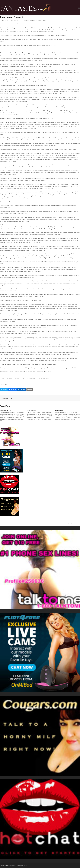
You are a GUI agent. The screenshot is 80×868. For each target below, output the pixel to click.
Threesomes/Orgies (44, 378)
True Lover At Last (6, 410)
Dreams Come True (6, 523)
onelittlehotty (16, 20)
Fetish (3, 378)
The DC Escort (59, 410)
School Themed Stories (40, 20)
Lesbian (32, 20)
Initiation (9, 378)
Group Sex (26, 20)
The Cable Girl (32, 410)
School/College (31, 378)
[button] (79, 8)
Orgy (23, 378)
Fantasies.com (9, 865)
